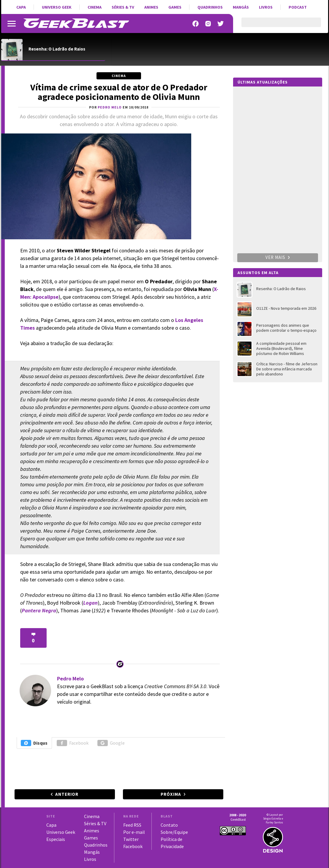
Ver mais (278, 257)
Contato (169, 825)
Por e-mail (134, 832)
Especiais (56, 839)
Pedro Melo (70, 678)
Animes (151, 7)
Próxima (171, 794)
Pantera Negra (39, 610)
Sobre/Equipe (174, 832)
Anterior (67, 794)
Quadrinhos (210, 7)
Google (111, 743)
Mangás (241, 7)
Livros (266, 7)
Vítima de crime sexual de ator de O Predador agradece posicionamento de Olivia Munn (119, 92)
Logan (90, 603)
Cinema (95, 7)
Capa (21, 7)
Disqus (34, 743)
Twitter (131, 839)
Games (175, 7)
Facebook (73, 743)
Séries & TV (123, 7)
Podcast (298, 7)
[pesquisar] (276, 26)
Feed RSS (132, 825)
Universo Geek (57, 7)
